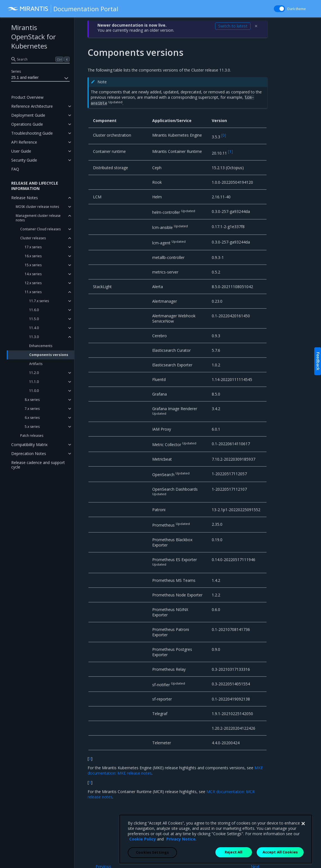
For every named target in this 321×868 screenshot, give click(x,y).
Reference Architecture (32, 106)
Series (16, 71)
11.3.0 (34, 337)
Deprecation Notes (29, 453)
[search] (40, 59)
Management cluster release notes (38, 218)
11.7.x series (39, 301)
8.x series (32, 400)
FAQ (15, 169)
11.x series (33, 292)
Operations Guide (27, 124)
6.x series (32, 418)
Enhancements (41, 346)
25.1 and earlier (40, 78)
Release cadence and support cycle (38, 465)
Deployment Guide (28, 115)
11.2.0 (34, 373)
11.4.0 (34, 328)
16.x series (33, 256)
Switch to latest (233, 26)
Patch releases (32, 436)
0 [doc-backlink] (90, 758)
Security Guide (24, 160)
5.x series (32, 427)
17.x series (33, 247)
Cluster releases (33, 238)
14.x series (33, 274)
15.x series (33, 265)
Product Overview (27, 97)
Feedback (318, 361)
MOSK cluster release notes (37, 207)
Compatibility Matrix (29, 445)
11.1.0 (34, 382)
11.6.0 (34, 310)
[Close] (303, 853)
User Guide (21, 151)
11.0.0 (34, 391)
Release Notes (25, 198)
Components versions (49, 355)
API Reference (24, 142)
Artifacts (36, 364)
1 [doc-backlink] (90, 782)
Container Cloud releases (40, 229)
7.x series (32, 409)
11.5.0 (34, 319)
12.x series (33, 283)
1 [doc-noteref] (230, 151)
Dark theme (297, 9)
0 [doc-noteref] (224, 135)
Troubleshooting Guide (32, 133)
